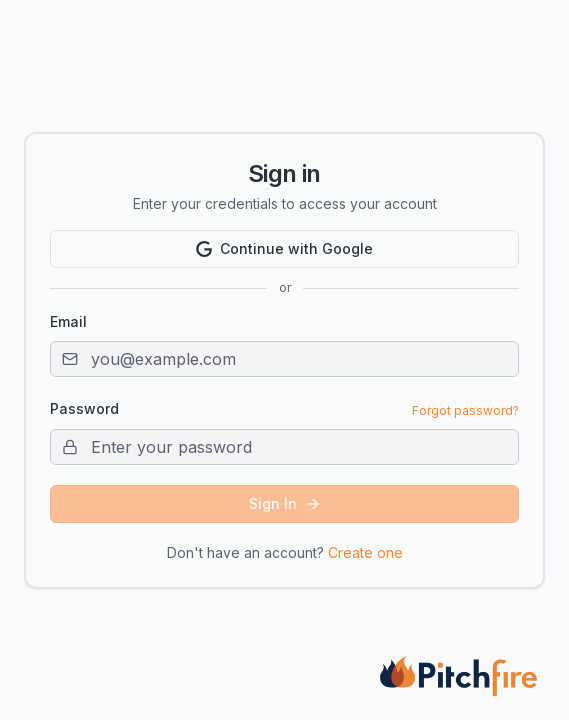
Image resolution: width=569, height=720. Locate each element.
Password (84, 409)
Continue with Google (284, 248)
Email (68, 321)
